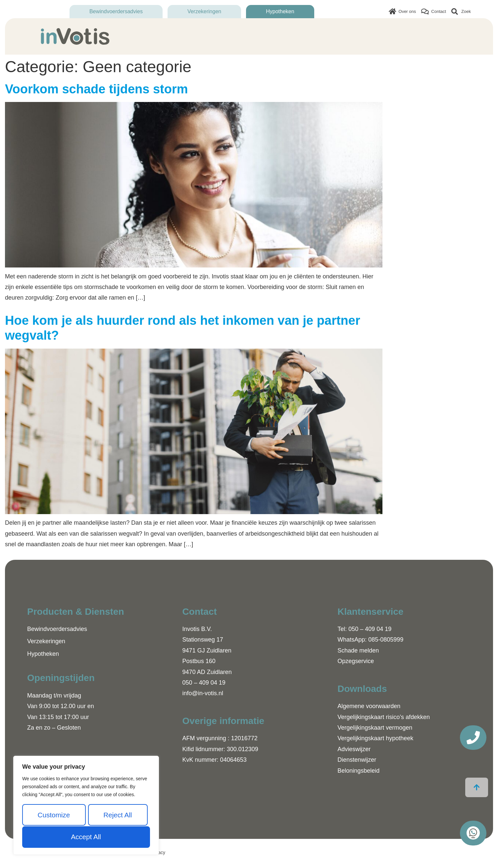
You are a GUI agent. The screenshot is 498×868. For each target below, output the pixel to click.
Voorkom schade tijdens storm (97, 89)
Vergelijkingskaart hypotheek (375, 738)
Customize (53, 815)
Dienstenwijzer (357, 760)
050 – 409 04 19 (204, 683)
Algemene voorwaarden (369, 706)
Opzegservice (356, 661)
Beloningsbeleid (358, 771)
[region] (86, 805)
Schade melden (358, 651)
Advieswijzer (354, 749)
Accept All (86, 837)
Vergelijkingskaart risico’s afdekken (384, 717)
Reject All (118, 815)
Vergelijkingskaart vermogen (375, 728)
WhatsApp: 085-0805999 (370, 640)
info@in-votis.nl (203, 693)
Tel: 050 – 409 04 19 (364, 629)
